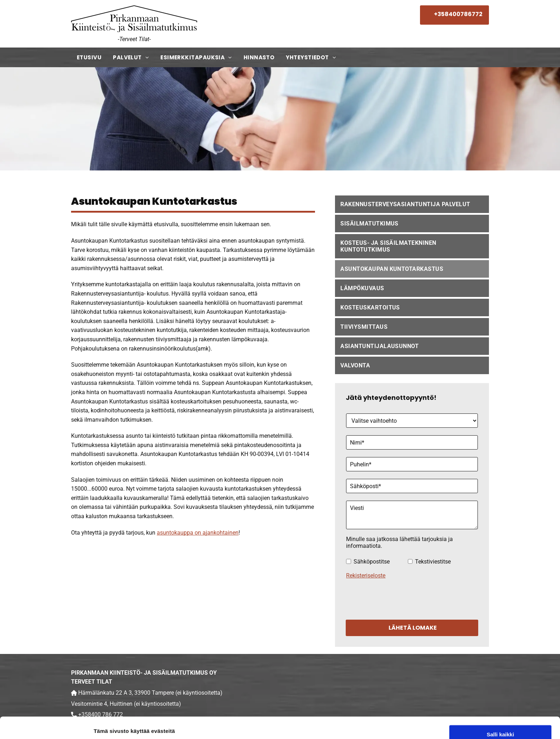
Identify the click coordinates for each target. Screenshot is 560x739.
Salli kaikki (501, 684)
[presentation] (400, 598)
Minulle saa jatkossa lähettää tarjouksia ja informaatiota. (399, 542)
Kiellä (500, 726)
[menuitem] (89, 57)
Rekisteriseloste (366, 576)
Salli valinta (501, 705)
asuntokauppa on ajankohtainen (198, 533)
